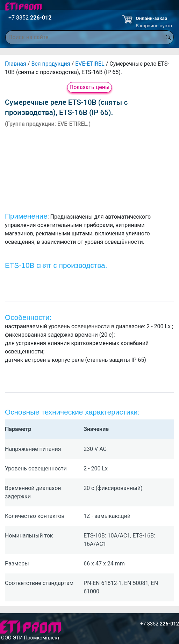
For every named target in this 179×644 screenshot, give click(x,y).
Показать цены (90, 87)
